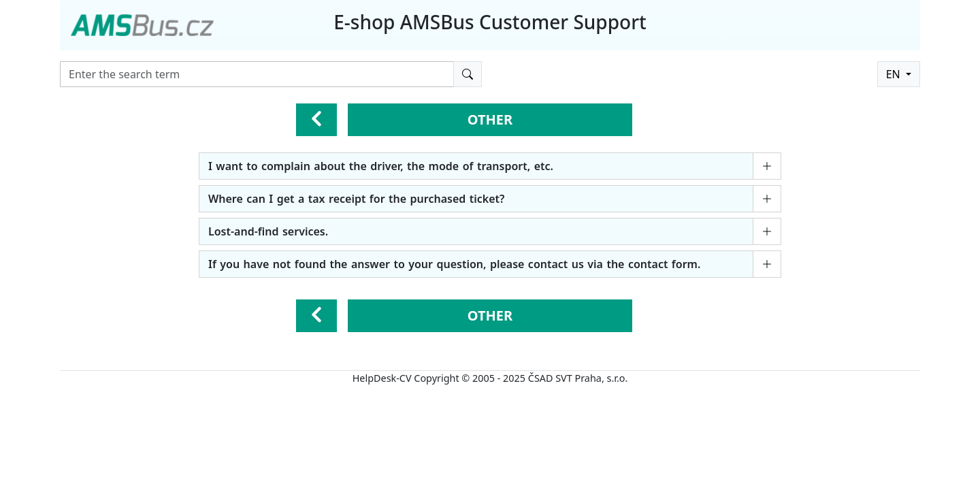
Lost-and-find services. (268, 231)
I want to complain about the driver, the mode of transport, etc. (381, 166)
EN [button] (895, 74)
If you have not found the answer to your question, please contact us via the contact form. (454, 264)
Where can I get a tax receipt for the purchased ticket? (356, 199)
